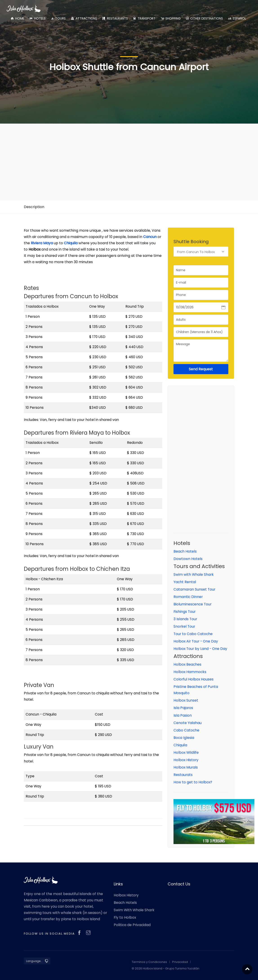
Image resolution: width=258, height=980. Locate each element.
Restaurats (183, 775)
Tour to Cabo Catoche (193, 634)
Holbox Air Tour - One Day (196, 641)
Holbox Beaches (187, 664)
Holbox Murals (186, 767)
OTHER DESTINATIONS (204, 18)
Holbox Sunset (186, 700)
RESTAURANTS (115, 18)
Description (34, 207)
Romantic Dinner (188, 597)
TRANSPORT (144, 18)
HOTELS (37, 18)
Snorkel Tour (184, 626)
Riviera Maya (42, 243)
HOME (17, 18)
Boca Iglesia (184, 738)
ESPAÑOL (237, 18)
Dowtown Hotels (188, 559)
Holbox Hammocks (190, 672)
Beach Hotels (185, 551)
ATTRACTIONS (84, 18)
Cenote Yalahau (188, 723)
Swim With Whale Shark (134, 910)
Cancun (150, 237)
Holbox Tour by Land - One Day (200, 649)
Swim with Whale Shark (194, 574)
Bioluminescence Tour (192, 604)
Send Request (201, 369)
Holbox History (186, 760)
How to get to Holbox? (193, 782)
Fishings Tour (185, 612)
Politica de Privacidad (132, 925)
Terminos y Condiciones (149, 962)
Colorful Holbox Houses (193, 679)
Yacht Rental (185, 582)
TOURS (58, 18)
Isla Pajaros (183, 708)
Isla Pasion (183, 715)
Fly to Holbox (125, 917)
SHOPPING (170, 18)
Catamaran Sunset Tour (194, 589)
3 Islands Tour (185, 619)
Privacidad (180, 962)
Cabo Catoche (186, 730)
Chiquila (71, 243)
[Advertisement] (129, 159)
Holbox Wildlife (186, 752)
